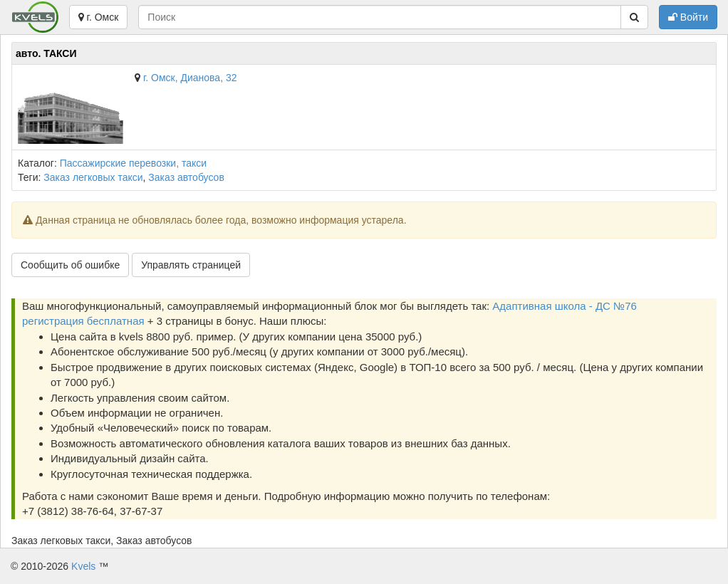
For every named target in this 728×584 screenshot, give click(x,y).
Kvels (83, 566)
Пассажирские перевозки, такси (133, 163)
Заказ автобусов (186, 177)
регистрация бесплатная (83, 321)
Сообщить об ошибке (70, 265)
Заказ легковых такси (93, 177)
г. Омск (99, 17)
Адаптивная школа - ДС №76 (565, 306)
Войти (688, 17)
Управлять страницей (191, 265)
